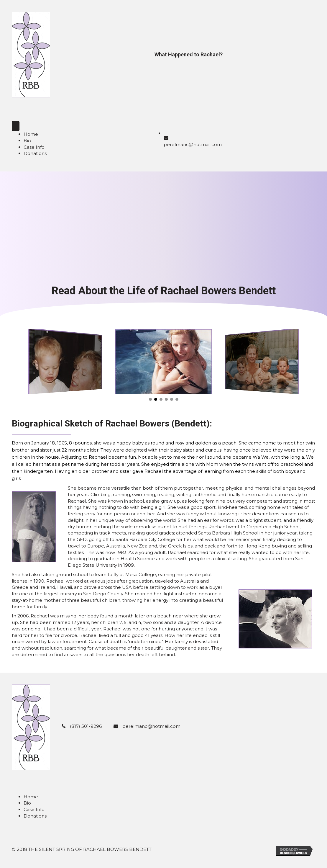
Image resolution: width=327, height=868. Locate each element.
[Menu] (16, 126)
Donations (35, 153)
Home (31, 134)
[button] (150, 399)
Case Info (34, 147)
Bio (27, 141)
